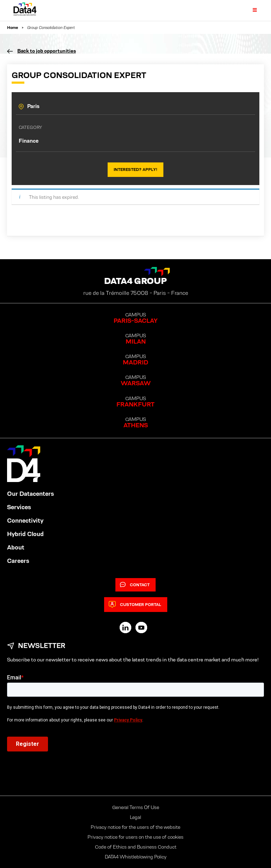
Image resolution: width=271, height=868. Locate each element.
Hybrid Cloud (25, 534)
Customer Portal (135, 605)
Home (13, 27)
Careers (18, 561)
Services (19, 507)
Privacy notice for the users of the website (135, 827)
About (16, 547)
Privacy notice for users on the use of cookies (135, 837)
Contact (135, 585)
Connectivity (25, 521)
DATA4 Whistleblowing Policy (136, 857)
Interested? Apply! (135, 169)
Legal (135, 817)
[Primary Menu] (251, 10)
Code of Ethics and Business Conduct (136, 847)
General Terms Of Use (136, 807)
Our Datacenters (31, 494)
